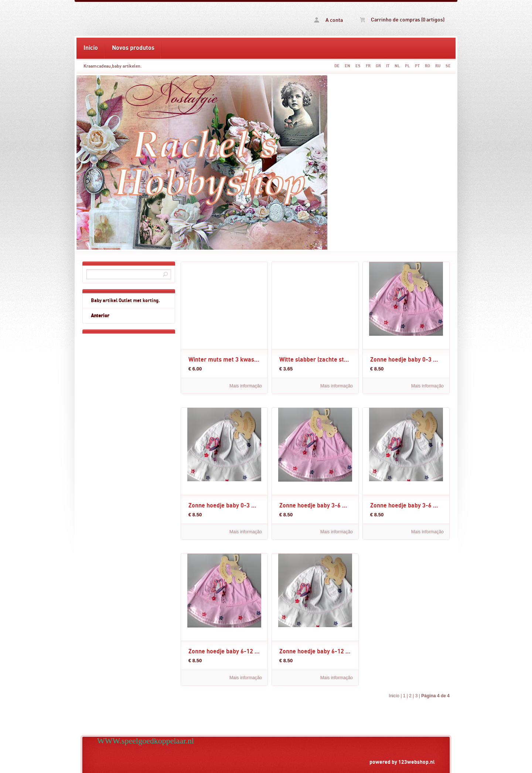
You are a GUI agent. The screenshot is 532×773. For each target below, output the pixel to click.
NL (397, 66)
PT (417, 66)
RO (427, 66)
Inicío (91, 48)
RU (438, 66)
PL (407, 66)
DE (337, 66)
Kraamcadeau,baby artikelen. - (171, 19)
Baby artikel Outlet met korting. (125, 301)
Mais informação (246, 386)
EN (347, 66)
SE (448, 66)
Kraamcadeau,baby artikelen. (112, 66)
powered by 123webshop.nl (402, 762)
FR (368, 66)
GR (378, 66)
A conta (328, 20)
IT (388, 66)
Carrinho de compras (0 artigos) (402, 20)
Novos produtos (133, 48)
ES (358, 66)
